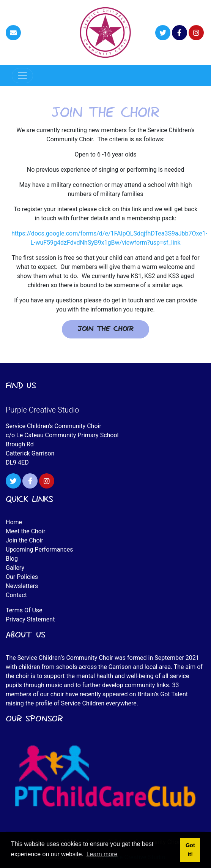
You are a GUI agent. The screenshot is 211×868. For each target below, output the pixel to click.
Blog (12, 559)
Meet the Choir (25, 531)
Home (14, 522)
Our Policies (22, 577)
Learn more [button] (102, 854)
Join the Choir (106, 329)
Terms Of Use (24, 610)
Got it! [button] (190, 850)
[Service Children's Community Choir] (105, 32)
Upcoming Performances (39, 549)
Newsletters (22, 586)
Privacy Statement (30, 619)
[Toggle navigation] (22, 76)
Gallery (15, 568)
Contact (16, 595)
